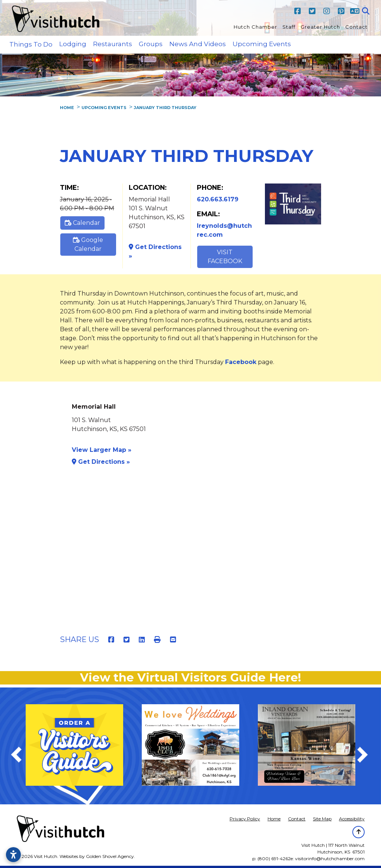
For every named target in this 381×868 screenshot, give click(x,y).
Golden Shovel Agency (110, 856)
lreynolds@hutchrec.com (224, 230)
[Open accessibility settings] (13, 855)
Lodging (73, 44)
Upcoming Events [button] (262, 44)
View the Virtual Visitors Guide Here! (190, 678)
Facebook (241, 362)
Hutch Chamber (255, 27)
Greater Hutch (320, 27)
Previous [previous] (20, 756)
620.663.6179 (218, 199)
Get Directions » (155, 251)
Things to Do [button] (31, 44)
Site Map (322, 819)
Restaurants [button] (113, 44)
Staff (289, 27)
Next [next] (366, 756)
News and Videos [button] (198, 44)
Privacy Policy (245, 819)
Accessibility (352, 819)
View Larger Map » (102, 450)
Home (274, 819)
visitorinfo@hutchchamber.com (330, 859)
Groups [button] (151, 44)
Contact (356, 27)
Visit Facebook (225, 257)
